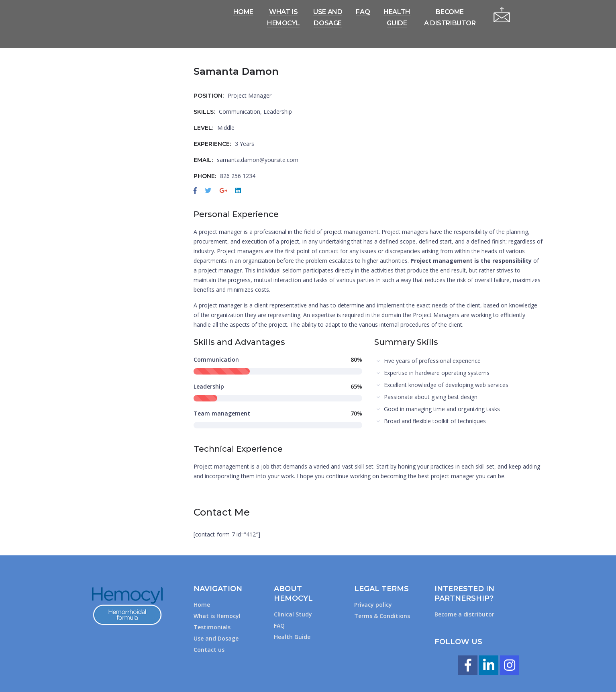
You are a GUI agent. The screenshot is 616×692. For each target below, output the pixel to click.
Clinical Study (293, 614)
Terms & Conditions (382, 616)
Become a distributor (464, 614)
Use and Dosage (216, 638)
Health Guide (292, 637)
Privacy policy (373, 605)
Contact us (209, 650)
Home (202, 605)
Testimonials (212, 627)
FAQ (279, 625)
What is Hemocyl (217, 616)
